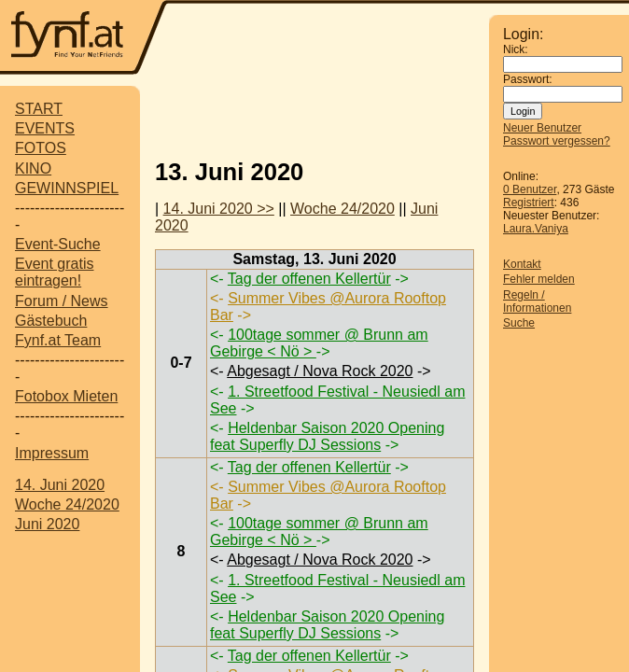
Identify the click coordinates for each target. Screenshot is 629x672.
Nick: (516, 49)
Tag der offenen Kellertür (309, 279)
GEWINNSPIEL (67, 188)
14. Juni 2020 (60, 485)
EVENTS (45, 128)
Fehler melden (539, 279)
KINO (33, 168)
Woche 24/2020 (67, 504)
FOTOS (41, 148)
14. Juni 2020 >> (219, 209)
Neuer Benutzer (542, 128)
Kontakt (522, 264)
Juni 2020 (47, 524)
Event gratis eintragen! (54, 272)
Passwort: (528, 79)
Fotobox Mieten (66, 396)
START (39, 109)
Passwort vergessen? (557, 141)
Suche (519, 323)
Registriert (529, 203)
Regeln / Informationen (537, 301)
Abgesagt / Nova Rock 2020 (320, 371)
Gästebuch (51, 321)
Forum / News (62, 301)
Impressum (52, 453)
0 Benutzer (530, 189)
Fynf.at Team (58, 340)
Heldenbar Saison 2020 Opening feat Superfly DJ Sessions (327, 436)
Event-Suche (58, 244)
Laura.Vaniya (536, 229)
